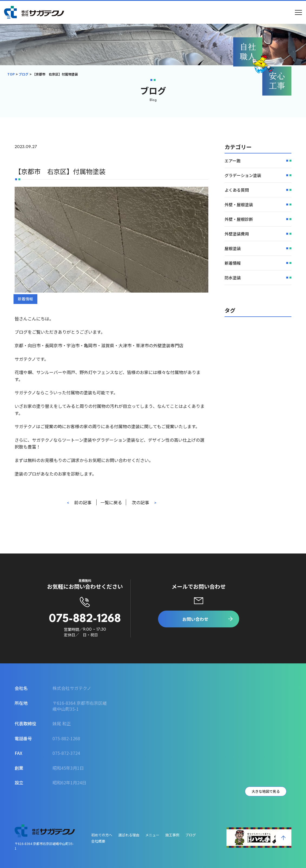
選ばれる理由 (129, 835)
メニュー (152, 835)
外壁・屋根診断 (239, 219)
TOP (11, 74)
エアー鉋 (233, 161)
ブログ (24, 74)
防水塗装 (233, 278)
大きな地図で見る (266, 791)
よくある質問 (237, 190)
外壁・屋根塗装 (239, 204)
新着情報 (25, 299)
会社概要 (98, 841)
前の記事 (83, 502)
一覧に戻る (111, 502)
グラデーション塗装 (243, 175)
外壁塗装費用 (237, 234)
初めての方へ (102, 835)
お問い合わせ (195, 619)
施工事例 (172, 835)
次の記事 (140, 502)
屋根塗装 (233, 248)
